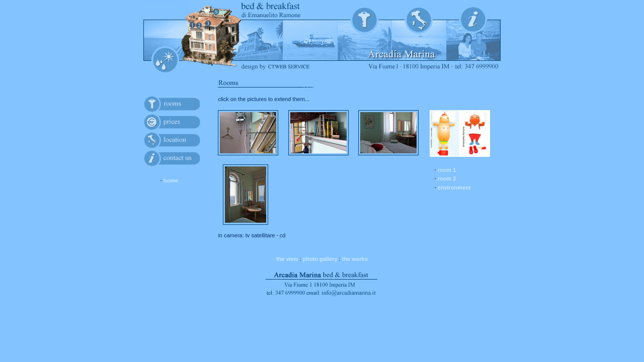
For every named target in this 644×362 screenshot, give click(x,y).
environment (454, 188)
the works (355, 259)
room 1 (447, 170)
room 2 (447, 178)
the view (287, 259)
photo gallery (320, 259)
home (171, 180)
